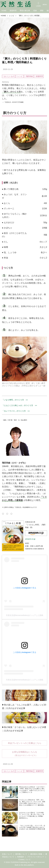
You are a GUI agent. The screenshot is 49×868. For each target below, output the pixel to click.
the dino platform (27, 865)
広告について (7, 854)
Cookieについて (24, 860)
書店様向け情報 (36, 854)
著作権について (21, 854)
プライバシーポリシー (36, 857)
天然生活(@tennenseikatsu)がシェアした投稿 (25, 615)
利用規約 (21, 857)
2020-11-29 (8, 69)
